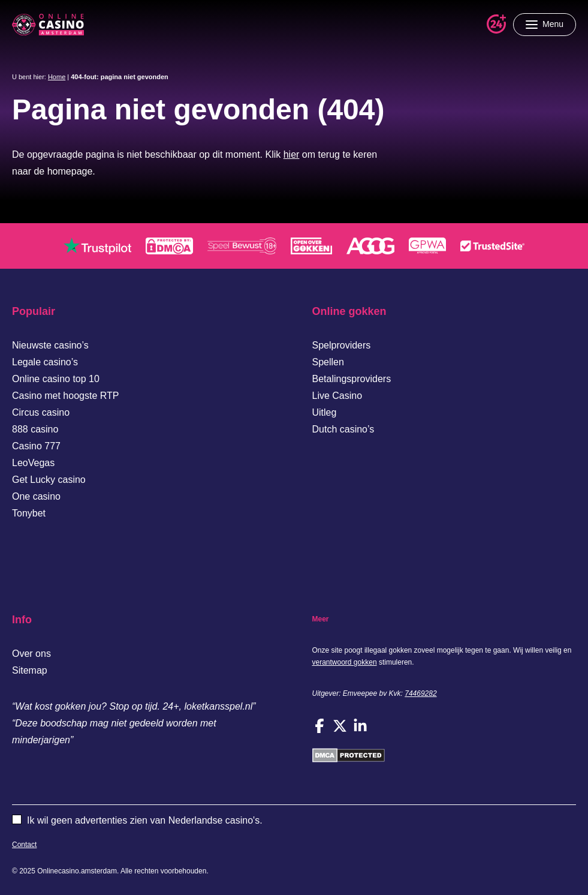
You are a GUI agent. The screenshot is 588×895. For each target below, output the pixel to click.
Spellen (328, 362)
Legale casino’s (45, 362)
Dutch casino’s (343, 429)
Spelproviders (342, 345)
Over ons (31, 654)
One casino (36, 496)
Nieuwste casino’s (50, 345)
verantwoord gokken (345, 662)
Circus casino (41, 412)
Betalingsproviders (352, 379)
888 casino (35, 429)
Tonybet (29, 513)
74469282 (420, 693)
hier (292, 154)
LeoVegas (33, 463)
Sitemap (30, 670)
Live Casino (337, 396)
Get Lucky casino (49, 480)
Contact (24, 845)
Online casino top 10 (56, 379)
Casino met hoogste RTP (65, 396)
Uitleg (325, 412)
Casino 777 (36, 446)
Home (57, 77)
